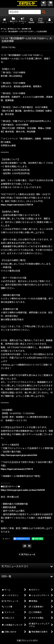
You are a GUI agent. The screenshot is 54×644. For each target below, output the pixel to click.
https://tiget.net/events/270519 (17, 205)
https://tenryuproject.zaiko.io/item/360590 (23, 490)
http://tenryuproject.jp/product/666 (19, 455)
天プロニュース (27, 554)
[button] (31, 21)
